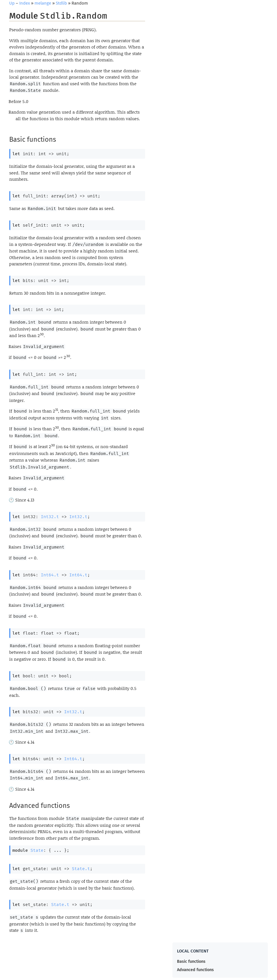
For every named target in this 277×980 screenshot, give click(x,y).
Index (25, 3)
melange (43, 3)
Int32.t (50, 517)
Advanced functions (195, 970)
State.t (81, 869)
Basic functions (191, 961)
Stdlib (61, 3)
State (37, 850)
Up (12, 3)
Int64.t (50, 575)
